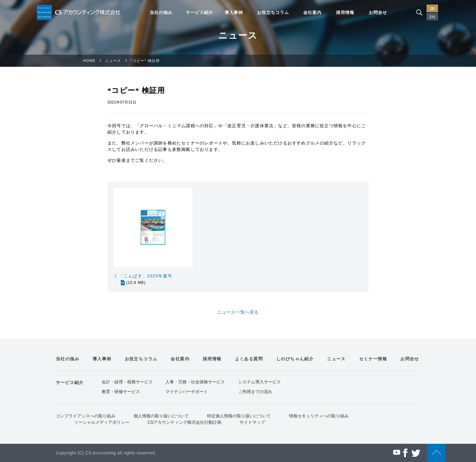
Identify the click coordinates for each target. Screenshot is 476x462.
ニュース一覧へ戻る (238, 312)
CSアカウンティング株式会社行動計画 (184, 422)
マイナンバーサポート (187, 392)
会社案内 (312, 12)
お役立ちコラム (273, 12)
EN (432, 17)
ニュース (113, 61)
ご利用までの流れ (255, 392)
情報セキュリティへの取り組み (319, 416)
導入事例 (234, 12)
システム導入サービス (260, 382)
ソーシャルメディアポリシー (102, 422)
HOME (89, 61)
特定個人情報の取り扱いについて (239, 416)
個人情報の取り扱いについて (161, 416)
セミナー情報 (373, 359)
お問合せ (378, 12)
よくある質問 (249, 359)
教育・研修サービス (121, 392)
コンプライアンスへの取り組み (86, 416)
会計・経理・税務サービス (127, 382)
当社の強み (161, 12)
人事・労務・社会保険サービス (195, 382)
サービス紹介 (199, 12)
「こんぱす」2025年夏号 (146, 279)
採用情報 (345, 12)
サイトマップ (252, 422)
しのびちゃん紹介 (295, 359)
